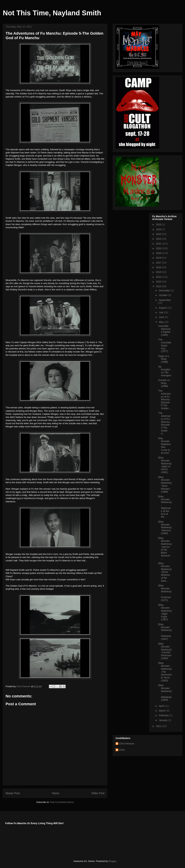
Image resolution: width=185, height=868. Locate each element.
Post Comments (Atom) (62, 802)
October (164, 295)
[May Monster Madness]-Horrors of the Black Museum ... (165, 548)
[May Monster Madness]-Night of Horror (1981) (165, 465)
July (161, 312)
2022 (159, 239)
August (163, 308)
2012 (159, 286)
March (163, 711)
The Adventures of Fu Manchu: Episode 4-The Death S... (164, 423)
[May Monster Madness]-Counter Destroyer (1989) (165, 651)
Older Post (98, 793)
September (165, 300)
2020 (159, 248)
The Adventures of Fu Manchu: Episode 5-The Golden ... (165, 400)
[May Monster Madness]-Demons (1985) (165, 527)
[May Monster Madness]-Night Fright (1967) (165, 612)
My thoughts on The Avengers (165, 371)
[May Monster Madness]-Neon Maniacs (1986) (165, 484)
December (165, 290)
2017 (159, 263)
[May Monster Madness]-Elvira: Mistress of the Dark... (165, 572)
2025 (159, 225)
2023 (159, 234)
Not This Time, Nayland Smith (52, 13)
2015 (159, 272)
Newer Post (13, 793)
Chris (122, 750)
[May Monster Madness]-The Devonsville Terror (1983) (165, 672)
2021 (159, 244)
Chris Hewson (127, 744)
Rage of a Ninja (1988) (164, 359)
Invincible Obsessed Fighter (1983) (164, 330)
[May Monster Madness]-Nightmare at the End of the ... (165, 507)
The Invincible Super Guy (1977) (165, 345)
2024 (159, 229)
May (161, 322)
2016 (159, 267)
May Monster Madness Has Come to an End (165, 446)
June (162, 317)
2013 (159, 282)
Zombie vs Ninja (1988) (164, 383)
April (162, 706)
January (164, 720)
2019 (159, 253)
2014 (159, 277)
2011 (159, 726)
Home (56, 793)
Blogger (112, 861)
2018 (159, 258)
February (164, 715)
